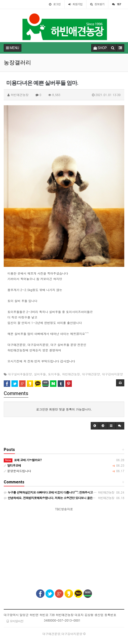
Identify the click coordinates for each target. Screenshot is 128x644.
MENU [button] (13, 48)
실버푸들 (40, 374)
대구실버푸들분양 (20, 374)
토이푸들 (54, 374)
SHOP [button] (100, 48)
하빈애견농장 (71, 374)
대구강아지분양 (113, 374)
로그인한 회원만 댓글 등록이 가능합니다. (64, 409)
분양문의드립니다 (17, 471)
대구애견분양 (91, 374)
